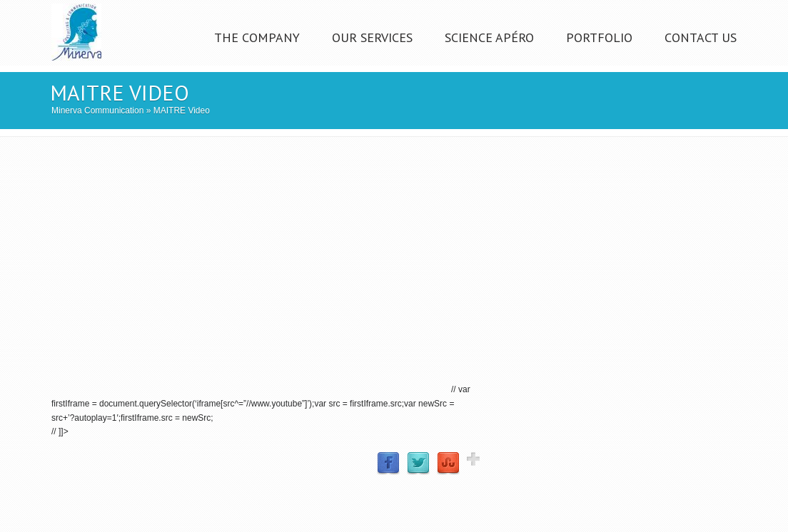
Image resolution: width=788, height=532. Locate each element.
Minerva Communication (97, 111)
